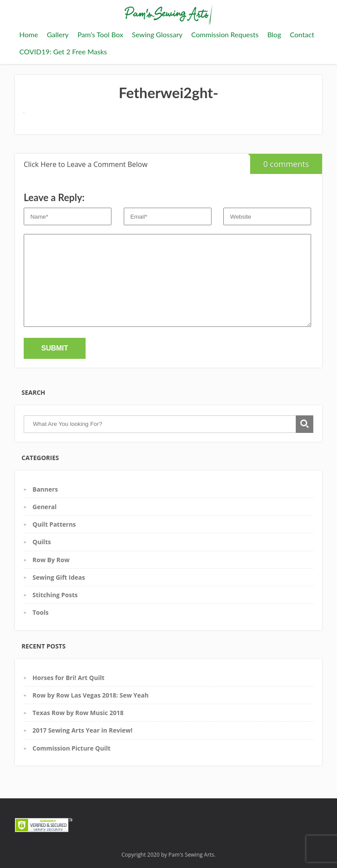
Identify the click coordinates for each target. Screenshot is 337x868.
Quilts (42, 542)
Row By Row (51, 560)
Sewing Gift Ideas (59, 577)
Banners (45, 489)
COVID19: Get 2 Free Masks (63, 51)
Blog (274, 34)
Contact (302, 34)
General (45, 507)
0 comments (280, 161)
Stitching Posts (55, 595)
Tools (41, 612)
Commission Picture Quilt (72, 748)
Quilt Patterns (54, 524)
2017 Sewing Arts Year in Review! (82, 730)
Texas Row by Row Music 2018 (78, 713)
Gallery (58, 34)
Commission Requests (225, 34)
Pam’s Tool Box (100, 34)
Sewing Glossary (157, 34)
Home (29, 34)
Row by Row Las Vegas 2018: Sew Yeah (91, 695)
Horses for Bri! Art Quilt (68, 678)
